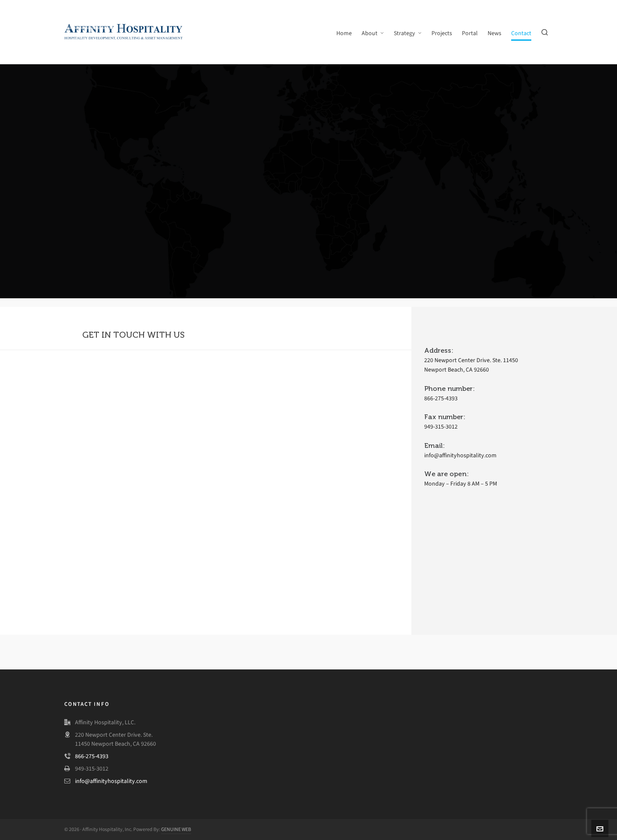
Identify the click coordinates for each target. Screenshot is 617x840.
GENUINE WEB (176, 829)
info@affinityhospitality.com (111, 781)
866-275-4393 (92, 756)
